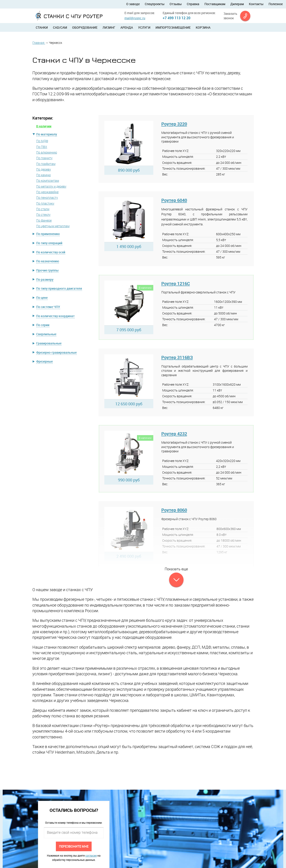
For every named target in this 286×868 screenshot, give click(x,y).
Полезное (276, 4)
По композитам (48, 181)
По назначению (48, 261)
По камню (43, 175)
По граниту (44, 158)
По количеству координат (55, 316)
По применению (48, 234)
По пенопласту (47, 198)
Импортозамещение (173, 27)
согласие (91, 855)
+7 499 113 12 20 (177, 18)
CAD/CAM (60, 27)
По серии (43, 325)
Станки (42, 27)
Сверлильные (46, 334)
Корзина (203, 27)
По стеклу (43, 215)
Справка (193, 4)
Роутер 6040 (174, 200)
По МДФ (42, 141)
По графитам (46, 164)
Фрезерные (44, 361)
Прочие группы (47, 270)
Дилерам (237, 4)
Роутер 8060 (174, 510)
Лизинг (109, 27)
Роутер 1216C (176, 283)
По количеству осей (51, 252)
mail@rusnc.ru (135, 18)
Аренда (127, 27)
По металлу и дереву (51, 186)
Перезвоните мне (74, 846)
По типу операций (49, 243)
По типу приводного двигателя (59, 288)
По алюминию (47, 152)
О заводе (133, 4)
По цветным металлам (53, 226)
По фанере (44, 220)
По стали (43, 209)
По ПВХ (42, 147)
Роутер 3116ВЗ (177, 357)
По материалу (47, 134)
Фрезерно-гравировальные (56, 352)
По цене (42, 298)
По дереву (44, 169)
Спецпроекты (155, 4)
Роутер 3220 (174, 124)
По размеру (45, 279)
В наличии (44, 126)
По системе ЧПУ (48, 307)
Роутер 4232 (174, 434)
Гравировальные (49, 343)
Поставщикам (215, 4)
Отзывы (176, 4)
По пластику (45, 203)
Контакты (256, 4)
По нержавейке (47, 192)
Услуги (144, 27)
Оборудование (85, 27)
